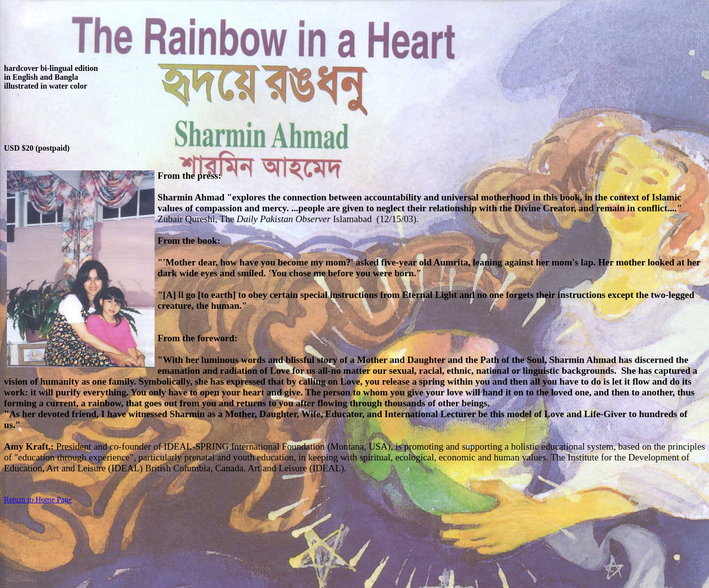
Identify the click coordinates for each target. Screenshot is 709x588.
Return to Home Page (38, 500)
